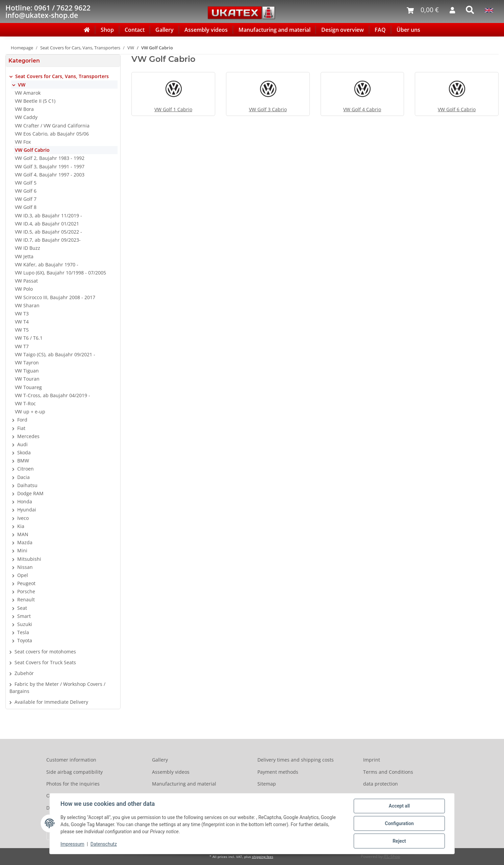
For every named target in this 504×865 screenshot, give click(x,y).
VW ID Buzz (28, 248)
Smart (24, 616)
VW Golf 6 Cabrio (457, 109)
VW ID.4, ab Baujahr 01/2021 (47, 224)
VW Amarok (28, 93)
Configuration (399, 823)
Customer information (71, 760)
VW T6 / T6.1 (29, 338)
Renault (26, 599)
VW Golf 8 (26, 207)
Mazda (25, 542)
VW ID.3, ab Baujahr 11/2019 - (48, 215)
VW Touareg (28, 387)
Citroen (26, 469)
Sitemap (267, 784)
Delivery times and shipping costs (296, 760)
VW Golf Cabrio (32, 150)
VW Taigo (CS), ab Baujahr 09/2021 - (55, 354)
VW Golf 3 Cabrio (268, 109)
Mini (22, 550)
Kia (21, 526)
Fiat (21, 428)
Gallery (165, 30)
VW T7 (22, 346)
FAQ (380, 30)
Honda (25, 501)
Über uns (408, 30)
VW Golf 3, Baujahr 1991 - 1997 (50, 166)
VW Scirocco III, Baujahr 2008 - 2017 (55, 297)
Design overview (343, 30)
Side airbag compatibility (74, 772)
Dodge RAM (30, 493)
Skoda (24, 452)
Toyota (25, 640)
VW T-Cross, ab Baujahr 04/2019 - (53, 395)
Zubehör (24, 673)
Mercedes (28, 436)
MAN (23, 534)
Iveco (23, 518)
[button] (63, 76)
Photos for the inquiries (73, 784)
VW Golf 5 (26, 183)
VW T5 (22, 330)
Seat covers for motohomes (45, 652)
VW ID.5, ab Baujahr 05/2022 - (48, 232)
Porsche (26, 591)
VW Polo (24, 289)
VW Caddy (26, 117)
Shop (107, 30)
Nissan (25, 567)
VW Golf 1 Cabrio (173, 109)
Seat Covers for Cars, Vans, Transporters (62, 76)
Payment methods (278, 772)
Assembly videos (206, 30)
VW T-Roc (25, 403)
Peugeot (26, 583)
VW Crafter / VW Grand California (52, 126)
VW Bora (24, 109)
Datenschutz (104, 844)
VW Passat (26, 281)
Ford (22, 420)
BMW (23, 461)
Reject (399, 841)
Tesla (23, 632)
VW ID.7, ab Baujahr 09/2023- (48, 240)
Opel (23, 575)
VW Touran (27, 379)
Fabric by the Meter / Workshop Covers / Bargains (57, 688)
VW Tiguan (27, 371)
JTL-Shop (392, 856)
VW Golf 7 (26, 199)
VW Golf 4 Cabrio (362, 109)
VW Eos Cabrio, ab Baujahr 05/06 (52, 134)
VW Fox (23, 142)
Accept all (399, 806)
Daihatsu (27, 485)
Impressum (72, 844)
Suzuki (25, 624)
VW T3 (22, 314)
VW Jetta (24, 256)
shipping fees (263, 857)
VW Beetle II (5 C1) (35, 101)
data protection (381, 784)
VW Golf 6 (26, 191)
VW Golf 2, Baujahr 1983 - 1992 (50, 158)
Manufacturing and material (274, 30)
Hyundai (27, 510)
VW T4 (22, 322)
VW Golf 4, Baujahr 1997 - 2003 (50, 175)
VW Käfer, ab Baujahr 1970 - (47, 265)
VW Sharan (27, 305)
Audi (22, 444)
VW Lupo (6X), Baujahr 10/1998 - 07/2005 (60, 273)
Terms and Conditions (388, 772)
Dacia (23, 477)
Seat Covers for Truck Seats (45, 662)
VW (22, 85)
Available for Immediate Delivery (51, 702)
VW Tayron (27, 363)
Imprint (372, 760)
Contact (135, 30)
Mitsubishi (29, 559)
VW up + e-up (30, 412)
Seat (22, 608)
